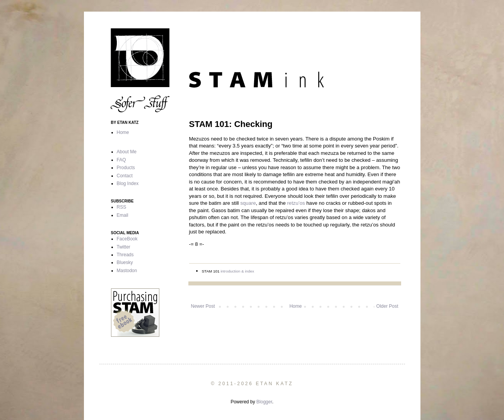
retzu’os (296, 203)
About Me (127, 152)
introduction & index (237, 271)
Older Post (387, 306)
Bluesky (125, 262)
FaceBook (127, 239)
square (248, 203)
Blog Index (128, 183)
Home (296, 306)
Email (123, 215)
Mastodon (127, 271)
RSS (122, 207)
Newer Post (203, 306)
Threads (125, 255)
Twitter (124, 247)
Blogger (264, 402)
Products (126, 168)
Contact (125, 176)
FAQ (121, 160)
